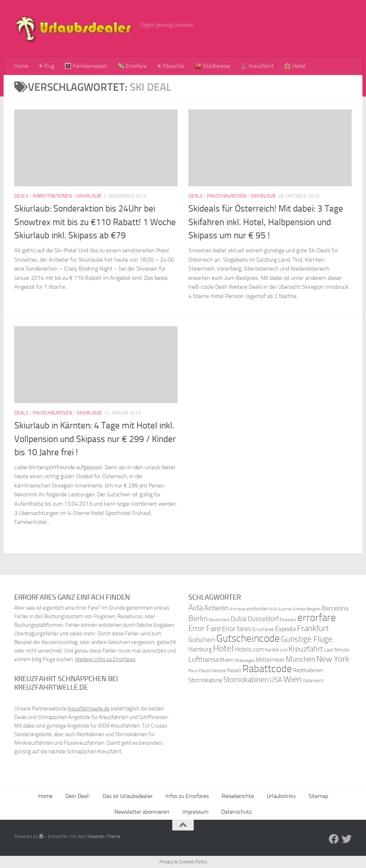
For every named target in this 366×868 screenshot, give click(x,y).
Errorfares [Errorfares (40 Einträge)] (263, 629)
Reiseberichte (238, 796)
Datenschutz (236, 812)
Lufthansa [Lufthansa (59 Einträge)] (204, 659)
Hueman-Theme (104, 836)
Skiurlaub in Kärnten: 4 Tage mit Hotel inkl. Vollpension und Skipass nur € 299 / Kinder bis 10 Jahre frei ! (95, 439)
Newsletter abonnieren (142, 812)
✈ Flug (46, 66)
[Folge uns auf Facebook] (334, 839)
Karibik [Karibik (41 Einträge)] (272, 650)
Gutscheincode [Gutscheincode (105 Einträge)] (248, 638)
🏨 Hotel (295, 66)
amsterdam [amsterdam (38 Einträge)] (258, 609)
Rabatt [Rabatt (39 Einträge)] (234, 671)
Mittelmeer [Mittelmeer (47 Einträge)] (270, 660)
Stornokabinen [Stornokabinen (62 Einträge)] (246, 680)
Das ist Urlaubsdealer (128, 796)
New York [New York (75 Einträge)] (333, 659)
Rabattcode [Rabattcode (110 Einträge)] (267, 669)
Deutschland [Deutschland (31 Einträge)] (219, 620)
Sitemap (318, 796)
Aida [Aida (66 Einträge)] (196, 608)
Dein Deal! (78, 796)
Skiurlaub (89, 196)
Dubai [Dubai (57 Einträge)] (239, 619)
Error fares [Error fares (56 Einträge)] (237, 629)
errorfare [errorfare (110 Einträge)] (317, 618)
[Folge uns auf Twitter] (347, 839)
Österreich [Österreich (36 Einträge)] (313, 681)
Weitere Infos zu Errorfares (105, 659)
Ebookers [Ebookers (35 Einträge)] (288, 619)
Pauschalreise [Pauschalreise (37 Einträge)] (212, 671)
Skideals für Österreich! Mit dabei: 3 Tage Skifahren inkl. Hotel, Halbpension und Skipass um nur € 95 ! (266, 222)
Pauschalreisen (227, 196)
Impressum (195, 812)
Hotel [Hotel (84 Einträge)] (223, 648)
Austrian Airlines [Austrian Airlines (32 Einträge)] (292, 609)
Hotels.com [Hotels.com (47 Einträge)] (249, 649)
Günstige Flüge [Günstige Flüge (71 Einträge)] (307, 639)
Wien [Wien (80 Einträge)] (293, 679)
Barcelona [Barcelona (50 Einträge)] (335, 608)
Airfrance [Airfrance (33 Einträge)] (238, 609)
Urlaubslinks (281, 796)
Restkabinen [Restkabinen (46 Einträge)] (308, 670)
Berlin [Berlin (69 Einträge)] (198, 618)
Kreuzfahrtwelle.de (89, 709)
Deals (21, 196)
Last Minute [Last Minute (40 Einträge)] (337, 650)
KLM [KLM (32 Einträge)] (284, 650)
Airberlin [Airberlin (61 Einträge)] (216, 608)
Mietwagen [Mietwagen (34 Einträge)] (245, 660)
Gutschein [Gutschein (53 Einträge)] (202, 640)
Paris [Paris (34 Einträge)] (193, 671)
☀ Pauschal (170, 66)
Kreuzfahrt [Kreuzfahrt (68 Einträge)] (306, 649)
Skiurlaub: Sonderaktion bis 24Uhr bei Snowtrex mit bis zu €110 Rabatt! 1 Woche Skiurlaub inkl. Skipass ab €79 (95, 222)
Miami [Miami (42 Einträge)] (227, 660)
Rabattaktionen (52, 196)
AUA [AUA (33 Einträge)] (274, 609)
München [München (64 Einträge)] (301, 659)
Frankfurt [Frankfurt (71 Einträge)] (313, 628)
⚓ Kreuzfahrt (257, 66)
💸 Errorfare (132, 66)
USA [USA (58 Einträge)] (276, 680)
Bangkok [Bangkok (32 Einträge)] (313, 609)
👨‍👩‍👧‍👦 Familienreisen (86, 66)
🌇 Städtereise (212, 66)
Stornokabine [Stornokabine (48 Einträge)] (205, 680)
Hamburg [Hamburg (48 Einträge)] (200, 649)
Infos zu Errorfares (187, 796)
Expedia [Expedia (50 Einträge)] (286, 629)
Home (21, 66)
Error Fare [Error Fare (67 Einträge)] (205, 629)
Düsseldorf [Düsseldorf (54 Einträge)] (263, 619)
